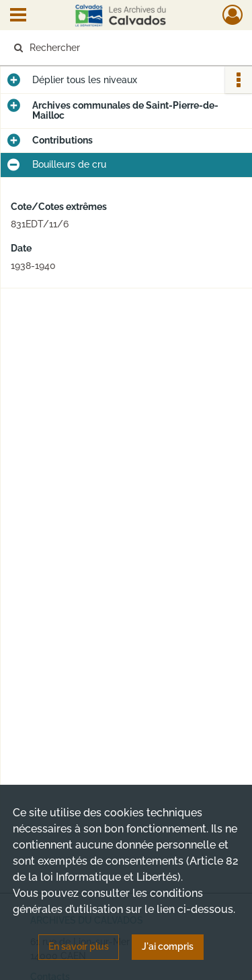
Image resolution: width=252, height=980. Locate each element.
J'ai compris (168, 946)
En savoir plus (79, 946)
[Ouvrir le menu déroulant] (18, 16)
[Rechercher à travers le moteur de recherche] (125, 48)
